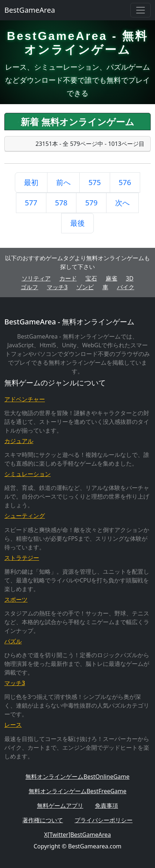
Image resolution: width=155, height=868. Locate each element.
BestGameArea (30, 10)
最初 (31, 182)
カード (68, 278)
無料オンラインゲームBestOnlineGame (77, 777)
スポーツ (16, 599)
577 (31, 203)
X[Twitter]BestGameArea (77, 835)
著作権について (43, 820)
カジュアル (19, 441)
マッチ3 (57, 287)
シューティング (25, 516)
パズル (13, 641)
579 (91, 203)
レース (13, 725)
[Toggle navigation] (141, 10)
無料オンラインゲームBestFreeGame (77, 791)
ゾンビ (85, 287)
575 (95, 182)
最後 (77, 223)
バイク (126, 287)
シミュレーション (28, 474)
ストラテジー (22, 558)
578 (61, 203)
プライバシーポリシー (104, 820)
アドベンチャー (25, 399)
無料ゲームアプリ (60, 806)
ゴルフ (29, 287)
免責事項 (106, 806)
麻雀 (112, 278)
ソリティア (36, 278)
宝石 (91, 278)
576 (125, 182)
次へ (122, 203)
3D (130, 278)
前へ (63, 182)
